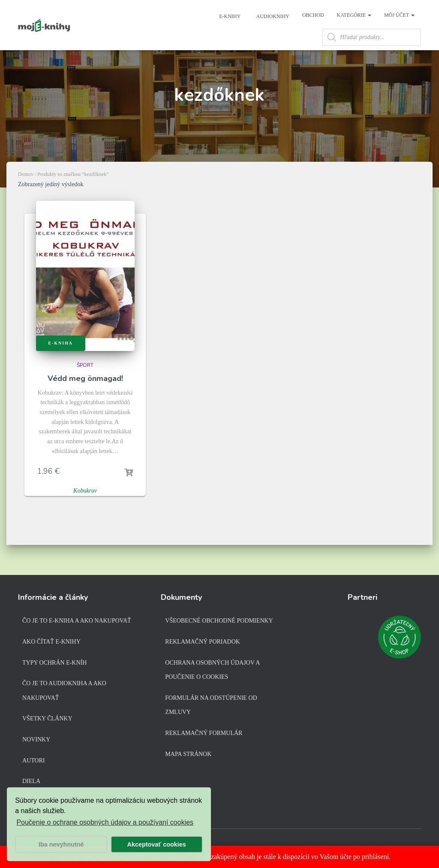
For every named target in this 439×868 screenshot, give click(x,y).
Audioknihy (272, 16)
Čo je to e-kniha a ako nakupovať (77, 622)
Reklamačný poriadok (203, 643)
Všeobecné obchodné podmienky (219, 622)
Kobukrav (85, 510)
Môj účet (399, 15)
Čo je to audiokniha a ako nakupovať (64, 692)
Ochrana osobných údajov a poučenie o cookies (212, 671)
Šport (85, 384)
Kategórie (354, 15)
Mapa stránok (188, 755)
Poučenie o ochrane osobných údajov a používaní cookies (105, 822)
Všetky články (47, 720)
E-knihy (229, 16)
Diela (31, 783)
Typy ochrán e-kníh (54, 664)
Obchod (313, 15)
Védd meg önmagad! (85, 397)
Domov (26, 193)
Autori (34, 762)
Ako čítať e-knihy (51, 643)
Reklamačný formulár (204, 735)
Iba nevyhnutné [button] (61, 844)
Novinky (36, 741)
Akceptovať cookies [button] (157, 844)
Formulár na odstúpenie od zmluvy (211, 707)
